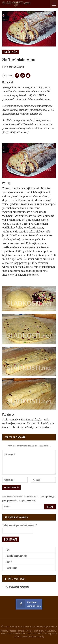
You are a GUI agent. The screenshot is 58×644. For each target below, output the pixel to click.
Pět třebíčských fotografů (17, 587)
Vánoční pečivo (11, 52)
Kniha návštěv (12, 568)
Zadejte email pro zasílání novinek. (19, 525)
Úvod (9, 550)
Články (9, 562)
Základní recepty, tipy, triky (17, 556)
